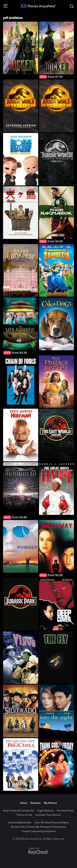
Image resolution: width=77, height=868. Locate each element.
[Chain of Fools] (21, 382)
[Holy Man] (21, 435)
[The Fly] (57, 657)
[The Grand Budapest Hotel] (21, 270)
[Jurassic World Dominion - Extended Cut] (21, 106)
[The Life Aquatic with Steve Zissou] (21, 326)
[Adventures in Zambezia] (57, 270)
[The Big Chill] (21, 764)
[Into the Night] (57, 711)
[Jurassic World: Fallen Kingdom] (57, 159)
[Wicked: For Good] (21, 48)
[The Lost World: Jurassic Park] (57, 435)
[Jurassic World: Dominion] (57, 106)
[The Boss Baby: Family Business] (21, 159)
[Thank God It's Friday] (57, 764)
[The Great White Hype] (57, 489)
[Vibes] (21, 657)
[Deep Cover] (57, 604)
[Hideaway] (57, 549)
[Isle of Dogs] (21, 213)
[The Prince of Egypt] (57, 382)
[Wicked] (57, 50)
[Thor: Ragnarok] (57, 215)
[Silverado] (21, 711)
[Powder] (21, 546)
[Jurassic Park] (21, 604)
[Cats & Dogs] (57, 324)
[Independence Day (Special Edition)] (21, 491)
